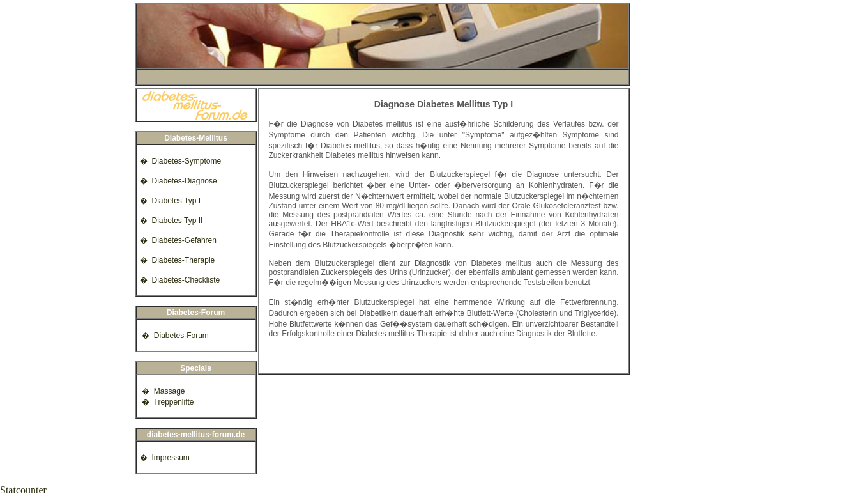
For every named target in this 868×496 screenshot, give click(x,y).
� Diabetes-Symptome (180, 161)
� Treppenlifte (166, 402)
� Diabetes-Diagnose (178, 181)
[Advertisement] (383, 77)
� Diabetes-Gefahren (177, 240)
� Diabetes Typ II (171, 221)
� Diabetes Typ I (170, 201)
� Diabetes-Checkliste (179, 280)
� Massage (162, 391)
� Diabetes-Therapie (177, 260)
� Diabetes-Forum (173, 336)
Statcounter (23, 490)
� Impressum (164, 458)
